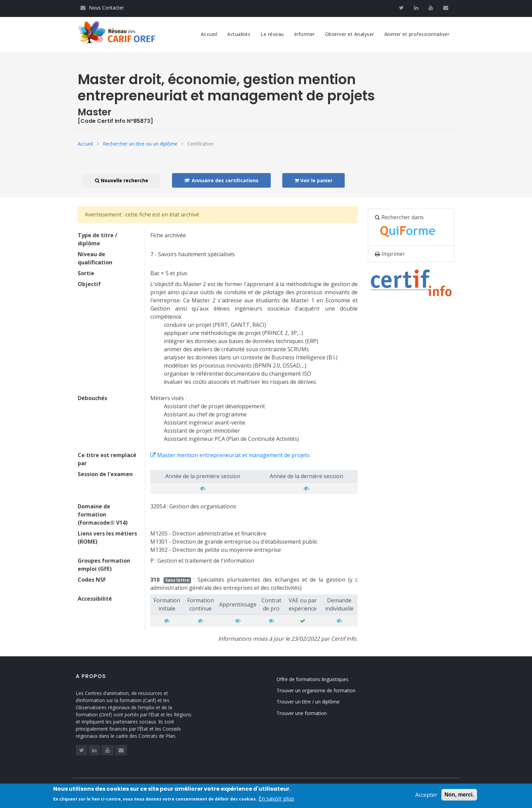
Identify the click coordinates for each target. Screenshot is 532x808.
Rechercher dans (409, 227)
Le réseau (272, 34)
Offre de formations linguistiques (320, 679)
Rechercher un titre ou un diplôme (140, 144)
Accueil (209, 34)
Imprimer (390, 254)
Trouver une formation (309, 713)
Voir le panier (313, 180)
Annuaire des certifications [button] (221, 180)
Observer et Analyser (350, 34)
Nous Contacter (102, 8)
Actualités (239, 34)
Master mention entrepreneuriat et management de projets (230, 455)
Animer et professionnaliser (417, 34)
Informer (305, 34)
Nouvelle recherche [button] (122, 180)
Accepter (426, 797)
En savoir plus (276, 801)
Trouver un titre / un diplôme (316, 702)
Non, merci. (459, 797)
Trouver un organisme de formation (324, 690)
